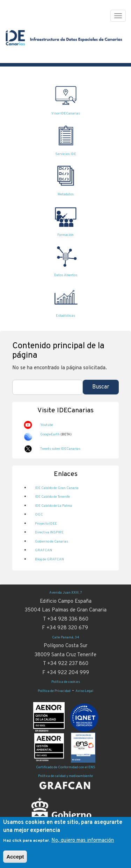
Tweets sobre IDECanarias (60, 449)
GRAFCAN (43, 550)
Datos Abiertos (66, 275)
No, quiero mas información (83, 841)
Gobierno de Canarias (52, 542)
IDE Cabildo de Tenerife (52, 497)
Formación (65, 235)
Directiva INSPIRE (49, 533)
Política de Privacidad (54, 691)
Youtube (47, 425)
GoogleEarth (50, 435)
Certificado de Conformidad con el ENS (66, 767)
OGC (39, 515)
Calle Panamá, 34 (65, 638)
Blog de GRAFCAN (49, 559)
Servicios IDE (66, 154)
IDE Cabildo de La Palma (53, 506)
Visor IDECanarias (66, 114)
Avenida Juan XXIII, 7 (66, 593)
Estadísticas (65, 316)
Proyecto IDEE (46, 524)
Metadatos (66, 194)
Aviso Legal (84, 691)
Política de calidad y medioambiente (65, 776)
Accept (15, 857)
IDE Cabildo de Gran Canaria (57, 488)
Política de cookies (66, 682)
